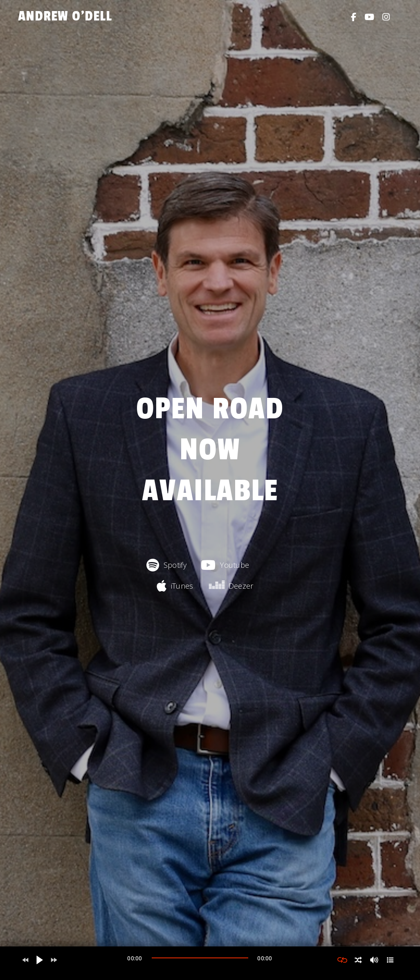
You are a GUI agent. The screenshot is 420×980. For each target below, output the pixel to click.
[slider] (200, 958)
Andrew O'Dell (65, 16)
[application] (200, 960)
